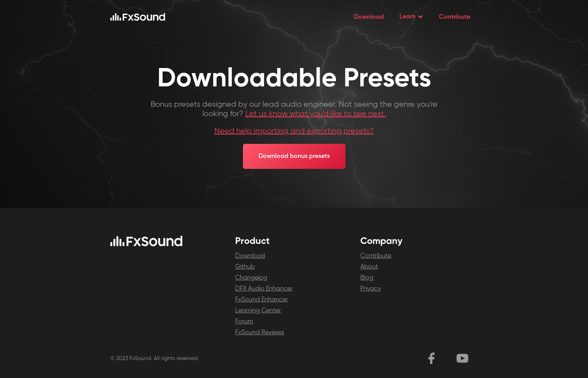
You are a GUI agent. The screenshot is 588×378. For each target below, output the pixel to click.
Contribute (455, 17)
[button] (411, 17)
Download (369, 17)
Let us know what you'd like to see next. (316, 114)
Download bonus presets (294, 156)
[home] (138, 17)
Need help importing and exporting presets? (294, 131)
